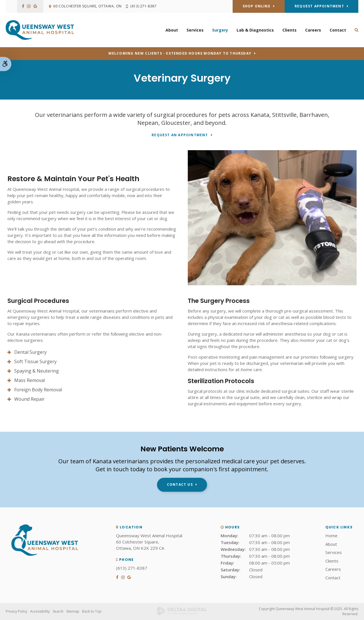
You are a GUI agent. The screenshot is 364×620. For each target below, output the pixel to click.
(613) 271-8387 (144, 6)
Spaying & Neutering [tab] (37, 371)
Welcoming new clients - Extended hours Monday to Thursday (180, 53)
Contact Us (180, 484)
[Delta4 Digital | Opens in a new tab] (182, 611)
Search (58, 611)
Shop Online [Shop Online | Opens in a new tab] (257, 6)
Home (331, 536)
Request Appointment (319, 6)
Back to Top (92, 611)
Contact (338, 30)
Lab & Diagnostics (255, 30)
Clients (289, 30)
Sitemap (73, 611)
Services (195, 30)
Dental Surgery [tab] (30, 352)
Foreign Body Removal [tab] (38, 390)
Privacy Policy (16, 611)
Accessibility (40, 611)
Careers (313, 30)
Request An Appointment (180, 135)
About (172, 30)
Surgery (220, 30)
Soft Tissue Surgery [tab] (35, 361)
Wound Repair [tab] (29, 399)
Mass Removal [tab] (30, 380)
